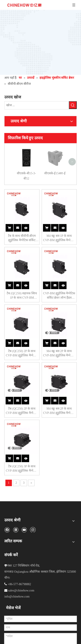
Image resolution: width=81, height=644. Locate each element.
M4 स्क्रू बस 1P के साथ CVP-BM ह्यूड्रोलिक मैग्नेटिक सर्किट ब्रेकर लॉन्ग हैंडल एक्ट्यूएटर (59, 238)
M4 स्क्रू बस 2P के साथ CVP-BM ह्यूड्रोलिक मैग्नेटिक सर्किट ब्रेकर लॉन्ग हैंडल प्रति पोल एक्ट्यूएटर (59, 411)
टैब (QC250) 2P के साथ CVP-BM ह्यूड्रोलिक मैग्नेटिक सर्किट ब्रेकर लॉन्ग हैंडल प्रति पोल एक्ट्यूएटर (22, 411)
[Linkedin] (16, 529)
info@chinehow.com (17, 597)
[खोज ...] (37, 105)
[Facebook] (7, 529)
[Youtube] (24, 529)
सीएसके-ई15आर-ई (55, 149)
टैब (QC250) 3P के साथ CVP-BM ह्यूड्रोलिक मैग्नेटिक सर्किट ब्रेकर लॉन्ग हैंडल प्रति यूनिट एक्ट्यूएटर (22, 469)
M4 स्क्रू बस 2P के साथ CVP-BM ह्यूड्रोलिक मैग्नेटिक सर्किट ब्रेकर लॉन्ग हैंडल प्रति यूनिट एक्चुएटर (59, 354)
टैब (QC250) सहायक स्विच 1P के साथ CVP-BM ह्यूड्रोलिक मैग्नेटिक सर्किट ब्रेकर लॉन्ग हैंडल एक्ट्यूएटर (22, 296)
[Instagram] (33, 530)
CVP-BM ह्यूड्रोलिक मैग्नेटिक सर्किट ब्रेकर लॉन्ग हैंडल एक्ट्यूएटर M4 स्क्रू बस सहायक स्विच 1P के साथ (59, 296)
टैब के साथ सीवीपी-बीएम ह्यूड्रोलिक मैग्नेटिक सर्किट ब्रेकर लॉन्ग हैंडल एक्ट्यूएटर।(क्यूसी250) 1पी (22, 238)
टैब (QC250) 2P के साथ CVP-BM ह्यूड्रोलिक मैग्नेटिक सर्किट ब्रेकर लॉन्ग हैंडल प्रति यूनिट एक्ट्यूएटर (22, 354)
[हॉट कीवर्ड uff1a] (73, 105)
